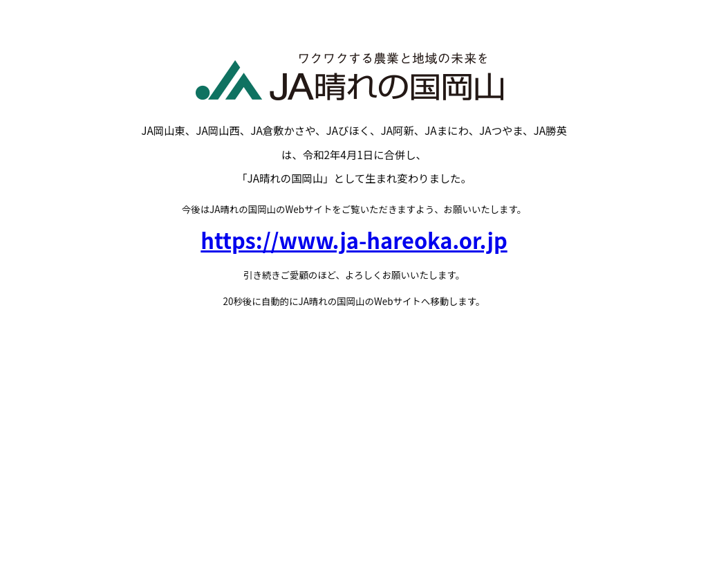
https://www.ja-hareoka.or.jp (354, 240)
